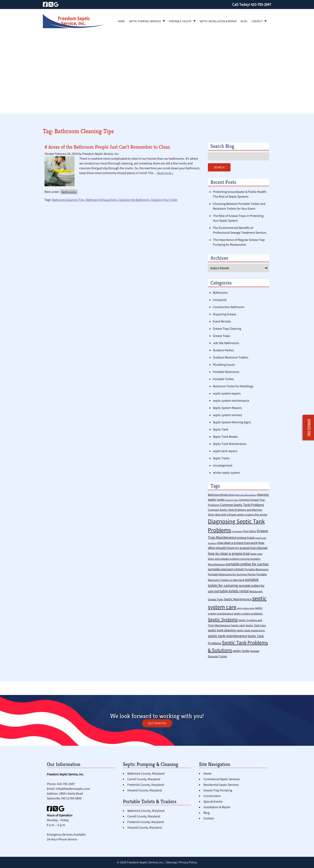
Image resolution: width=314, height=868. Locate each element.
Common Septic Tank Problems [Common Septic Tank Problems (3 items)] (242, 505)
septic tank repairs (225, 451)
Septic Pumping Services (145, 21)
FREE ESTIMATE (309, 427)
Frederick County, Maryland (146, 785)
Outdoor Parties (223, 350)
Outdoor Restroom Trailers (231, 357)
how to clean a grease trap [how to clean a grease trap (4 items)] (229, 553)
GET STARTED (157, 723)
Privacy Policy (188, 862)
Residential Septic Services (221, 785)
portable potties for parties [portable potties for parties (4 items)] (247, 564)
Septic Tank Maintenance (230, 444)
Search (219, 167)
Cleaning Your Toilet (164, 200)
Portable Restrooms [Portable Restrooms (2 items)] (257, 569)
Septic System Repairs (227, 408)
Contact (257, 21)
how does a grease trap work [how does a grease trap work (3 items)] (237, 543)
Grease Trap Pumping (218, 790)
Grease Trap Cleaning (227, 329)
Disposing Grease (224, 314)
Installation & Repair (217, 807)
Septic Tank (221, 429)
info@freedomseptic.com (73, 789)
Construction (212, 796)
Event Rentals (222, 321)
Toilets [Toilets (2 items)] (223, 656)
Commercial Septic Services (222, 779)
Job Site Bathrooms (226, 343)
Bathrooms (69, 192)
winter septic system (226, 473)
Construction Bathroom (229, 307)
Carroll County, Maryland (144, 779)
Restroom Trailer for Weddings (233, 386)
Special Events (213, 801)
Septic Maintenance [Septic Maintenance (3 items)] (238, 599)
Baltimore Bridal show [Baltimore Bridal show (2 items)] (221, 495)
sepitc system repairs (227, 393)
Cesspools (220, 300)
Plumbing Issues (224, 365)
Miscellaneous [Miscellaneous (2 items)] (216, 564)
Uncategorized (223, 465)
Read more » (165, 173)
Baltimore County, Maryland (146, 773)
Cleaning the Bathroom (134, 200)
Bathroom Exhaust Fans (101, 200)
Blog (244, 21)
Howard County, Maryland (145, 790)
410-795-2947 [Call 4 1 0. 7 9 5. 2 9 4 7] (66, 784)
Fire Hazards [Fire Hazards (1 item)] (237, 531)
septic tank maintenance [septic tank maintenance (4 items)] (227, 636)
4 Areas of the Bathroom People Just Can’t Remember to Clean (107, 147)
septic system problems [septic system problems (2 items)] (248, 613)
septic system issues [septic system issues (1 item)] (246, 608)
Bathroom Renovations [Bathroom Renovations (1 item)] (246, 495)
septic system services (227, 415)
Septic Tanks (221, 458)
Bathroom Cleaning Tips (68, 200)
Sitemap (172, 862)
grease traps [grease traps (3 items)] (246, 538)
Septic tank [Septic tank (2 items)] (238, 625)
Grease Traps (221, 336)
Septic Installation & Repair (218, 21)
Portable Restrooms (226, 372)
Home (121, 21)
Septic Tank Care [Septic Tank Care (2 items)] (256, 625)
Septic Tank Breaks (225, 437)
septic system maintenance (231, 401)
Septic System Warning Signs (232, 422)
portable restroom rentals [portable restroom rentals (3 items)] (226, 569)
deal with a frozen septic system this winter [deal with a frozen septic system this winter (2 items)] (241, 514)
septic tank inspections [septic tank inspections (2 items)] (251, 630)
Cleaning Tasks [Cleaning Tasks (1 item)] (232, 500)
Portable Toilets (180, 21)
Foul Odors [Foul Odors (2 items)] (250, 531)
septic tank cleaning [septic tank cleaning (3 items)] (222, 630)
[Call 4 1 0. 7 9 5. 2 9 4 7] (261, 4)
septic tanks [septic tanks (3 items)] (241, 651)
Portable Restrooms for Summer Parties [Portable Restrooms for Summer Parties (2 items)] (232, 574)
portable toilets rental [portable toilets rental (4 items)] (231, 591)
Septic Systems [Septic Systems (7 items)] (223, 619)
